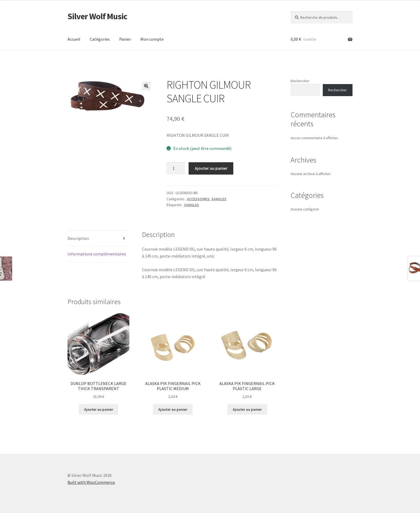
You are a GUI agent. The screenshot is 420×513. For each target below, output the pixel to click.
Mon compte (152, 39)
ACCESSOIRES (198, 199)
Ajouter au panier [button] (99, 409)
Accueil (74, 39)
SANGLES (219, 199)
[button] (146, 86)
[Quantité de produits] (176, 168)
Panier (125, 39)
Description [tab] (78, 238)
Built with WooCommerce (91, 482)
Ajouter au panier (211, 168)
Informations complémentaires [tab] (97, 254)
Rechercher (300, 81)
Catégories (100, 39)
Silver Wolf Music (97, 16)
